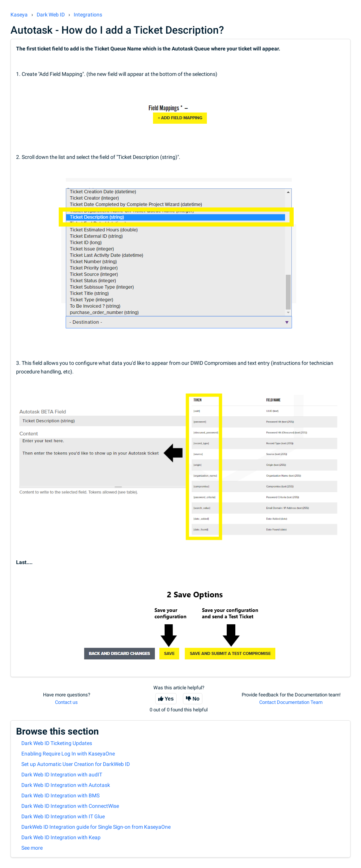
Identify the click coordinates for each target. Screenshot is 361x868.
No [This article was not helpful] (196, 699)
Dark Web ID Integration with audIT (62, 775)
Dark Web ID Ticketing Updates (57, 743)
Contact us (66, 702)
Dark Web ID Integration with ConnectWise (70, 806)
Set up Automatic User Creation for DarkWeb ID (76, 764)
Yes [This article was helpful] (169, 699)
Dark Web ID (51, 15)
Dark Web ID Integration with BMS (60, 795)
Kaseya (19, 15)
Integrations (88, 15)
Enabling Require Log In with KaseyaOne (68, 754)
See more (32, 848)
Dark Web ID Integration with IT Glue (63, 816)
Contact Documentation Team (291, 702)
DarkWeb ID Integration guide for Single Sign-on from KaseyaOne (96, 827)
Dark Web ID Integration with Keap (61, 837)
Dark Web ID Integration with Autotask (66, 785)
